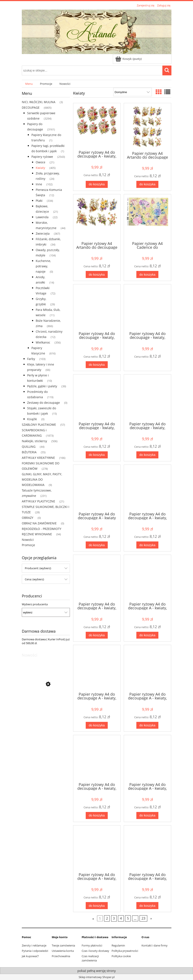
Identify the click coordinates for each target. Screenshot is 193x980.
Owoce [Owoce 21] (41, 162)
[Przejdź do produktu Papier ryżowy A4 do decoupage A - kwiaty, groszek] (97, 578)
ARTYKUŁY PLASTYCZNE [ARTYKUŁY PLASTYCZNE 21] (38, 501)
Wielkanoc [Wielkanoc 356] (43, 342)
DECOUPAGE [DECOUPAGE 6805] (31, 108)
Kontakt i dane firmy (155, 945)
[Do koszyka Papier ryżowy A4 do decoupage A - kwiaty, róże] (97, 184)
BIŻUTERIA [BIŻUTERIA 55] (29, 452)
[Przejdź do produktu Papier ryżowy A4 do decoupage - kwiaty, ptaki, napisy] (97, 307)
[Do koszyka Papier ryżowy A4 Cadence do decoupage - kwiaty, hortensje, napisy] (147, 274)
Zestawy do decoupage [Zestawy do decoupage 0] (43, 403)
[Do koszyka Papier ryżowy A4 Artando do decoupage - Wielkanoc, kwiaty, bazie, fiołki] (147, 184)
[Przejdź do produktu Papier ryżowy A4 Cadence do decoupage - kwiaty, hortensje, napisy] (147, 217)
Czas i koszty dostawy (95, 951)
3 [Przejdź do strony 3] (114, 919)
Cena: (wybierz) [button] (34, 579)
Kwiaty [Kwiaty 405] (40, 168)
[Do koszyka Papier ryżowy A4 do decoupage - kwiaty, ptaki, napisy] (97, 365)
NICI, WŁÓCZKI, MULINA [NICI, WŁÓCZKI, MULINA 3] (39, 102)
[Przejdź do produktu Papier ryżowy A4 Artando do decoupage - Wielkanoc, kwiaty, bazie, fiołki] (147, 127)
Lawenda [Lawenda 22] (42, 217)
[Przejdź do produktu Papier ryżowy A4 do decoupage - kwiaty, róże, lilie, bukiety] (97, 398)
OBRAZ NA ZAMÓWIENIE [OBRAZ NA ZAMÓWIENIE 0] (39, 523)
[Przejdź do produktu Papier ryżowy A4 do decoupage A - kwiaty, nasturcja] (97, 668)
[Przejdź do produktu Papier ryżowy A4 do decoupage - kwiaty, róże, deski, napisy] (147, 307)
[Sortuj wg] (132, 92)
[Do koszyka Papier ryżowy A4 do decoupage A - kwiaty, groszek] (97, 635)
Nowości (28, 540)
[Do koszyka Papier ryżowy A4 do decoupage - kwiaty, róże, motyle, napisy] (147, 455)
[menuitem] (29, 84)
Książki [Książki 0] (32, 419)
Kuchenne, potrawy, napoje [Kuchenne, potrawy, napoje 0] (43, 266)
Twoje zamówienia (63, 945)
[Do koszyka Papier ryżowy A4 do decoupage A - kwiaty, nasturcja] (97, 725)
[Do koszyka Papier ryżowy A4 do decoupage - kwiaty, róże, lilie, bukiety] (97, 455)
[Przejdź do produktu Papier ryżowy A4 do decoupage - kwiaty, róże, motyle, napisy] (147, 398)
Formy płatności (92, 945)
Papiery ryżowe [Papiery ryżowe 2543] (42, 157)
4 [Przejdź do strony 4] (121, 919)
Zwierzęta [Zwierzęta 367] (43, 233)
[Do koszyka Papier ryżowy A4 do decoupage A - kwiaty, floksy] (147, 545)
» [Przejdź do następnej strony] (151, 919)
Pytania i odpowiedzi (35, 951)
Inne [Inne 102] (39, 184)
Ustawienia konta (63, 951)
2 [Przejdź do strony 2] (107, 919)
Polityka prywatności (125, 951)
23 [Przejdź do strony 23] (143, 919)
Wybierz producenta (35, 604)
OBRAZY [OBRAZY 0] (28, 518)
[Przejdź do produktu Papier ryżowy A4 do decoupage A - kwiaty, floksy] (147, 488)
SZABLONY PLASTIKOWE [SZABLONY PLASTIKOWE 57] (39, 425)
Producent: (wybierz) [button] (38, 568)
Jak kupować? (30, 956)
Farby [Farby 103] (31, 359)
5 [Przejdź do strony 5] (128, 919)
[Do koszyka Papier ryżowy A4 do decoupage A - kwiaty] (97, 545)
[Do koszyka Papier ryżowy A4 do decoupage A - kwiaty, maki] (147, 635)
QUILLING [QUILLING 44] (29, 447)
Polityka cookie (121, 956)
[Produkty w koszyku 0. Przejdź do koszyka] (129, 59)
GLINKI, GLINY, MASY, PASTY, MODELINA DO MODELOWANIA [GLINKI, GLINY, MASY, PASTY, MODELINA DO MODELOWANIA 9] (42, 479)
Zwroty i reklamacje (34, 945)
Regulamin (118, 945)
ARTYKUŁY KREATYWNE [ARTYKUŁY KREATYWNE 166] (38, 458)
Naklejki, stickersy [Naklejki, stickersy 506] (34, 441)
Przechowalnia (61, 956)
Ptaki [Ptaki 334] (39, 201)
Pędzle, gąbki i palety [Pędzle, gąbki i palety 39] (42, 386)
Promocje (28, 545)
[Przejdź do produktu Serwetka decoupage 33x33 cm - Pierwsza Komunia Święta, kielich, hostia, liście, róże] (46, 704)
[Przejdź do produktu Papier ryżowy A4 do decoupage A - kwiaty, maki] (147, 578)
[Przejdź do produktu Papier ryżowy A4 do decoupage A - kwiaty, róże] (97, 126)
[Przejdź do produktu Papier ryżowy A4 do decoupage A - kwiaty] (97, 488)
